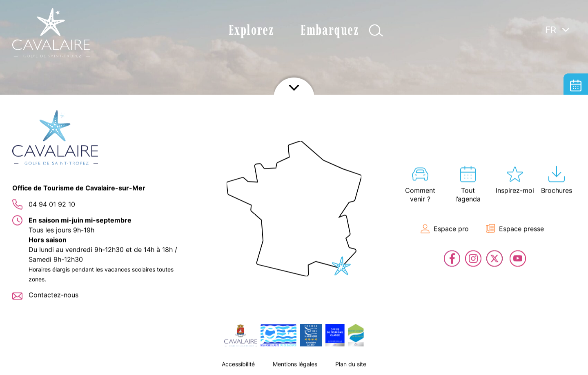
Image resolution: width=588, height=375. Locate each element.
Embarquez (330, 30)
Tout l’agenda (576, 86)
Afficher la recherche (376, 30)
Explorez (251, 30)
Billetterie (576, 159)
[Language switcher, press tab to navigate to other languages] (557, 29)
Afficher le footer (294, 365)
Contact (576, 208)
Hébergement (576, 110)
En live (576, 184)
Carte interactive (576, 135)
